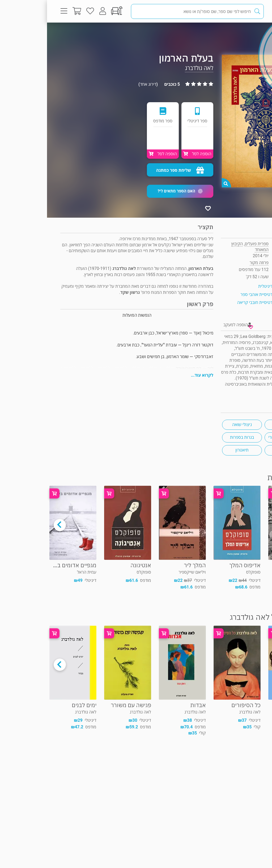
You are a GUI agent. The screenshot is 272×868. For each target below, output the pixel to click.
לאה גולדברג (152, 68)
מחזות (237, 425)
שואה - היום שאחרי (237, 437)
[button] (133, 191)
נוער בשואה (237, 450)
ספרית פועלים (210, 244)
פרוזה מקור (241, 33)
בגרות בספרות (195, 437)
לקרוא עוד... (155, 375)
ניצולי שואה (195, 425)
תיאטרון (195, 450)
